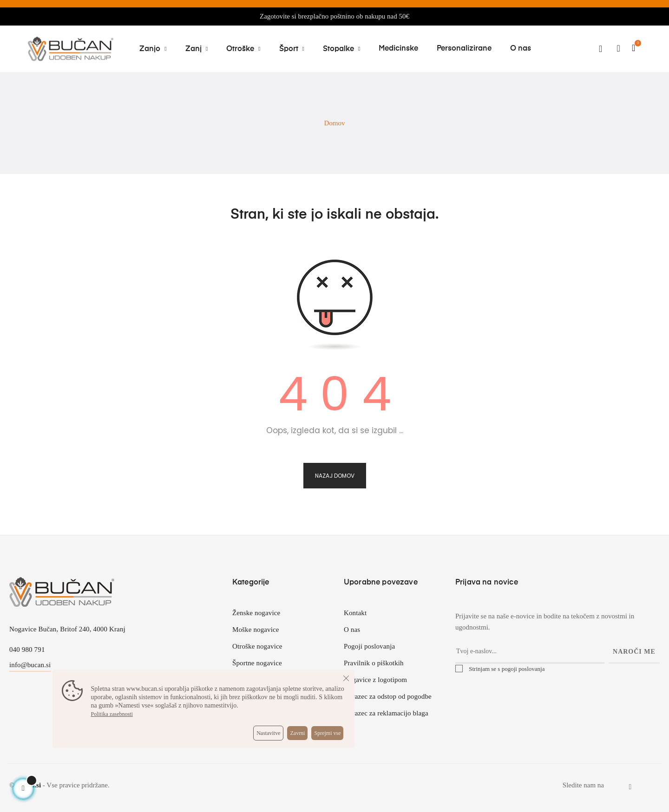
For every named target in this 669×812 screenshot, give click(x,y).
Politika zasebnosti (111, 714)
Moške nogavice (256, 630)
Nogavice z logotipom (375, 680)
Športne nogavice (257, 663)
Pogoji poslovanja (369, 646)
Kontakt (355, 613)
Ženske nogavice (256, 613)
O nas (352, 630)
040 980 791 (27, 650)
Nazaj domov (335, 476)
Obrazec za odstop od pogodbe (388, 696)
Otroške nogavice (257, 646)
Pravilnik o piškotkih (374, 663)
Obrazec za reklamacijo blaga (386, 713)
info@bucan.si (30, 665)
